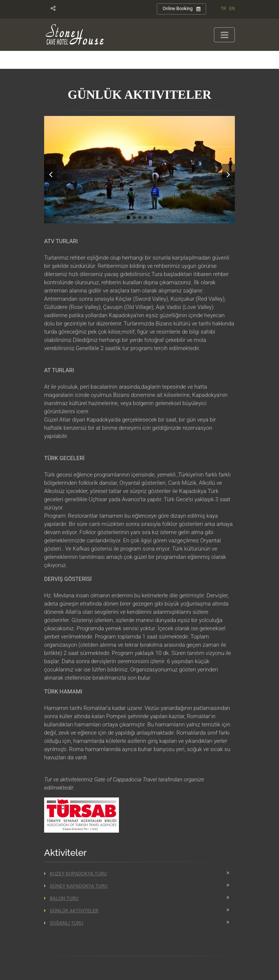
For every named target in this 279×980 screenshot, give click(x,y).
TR (223, 9)
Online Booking (182, 9)
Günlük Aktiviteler (71, 911)
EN (232, 9)
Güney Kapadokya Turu (76, 886)
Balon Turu (61, 898)
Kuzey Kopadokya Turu (75, 874)
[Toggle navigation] (224, 35)
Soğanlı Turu (64, 923)
